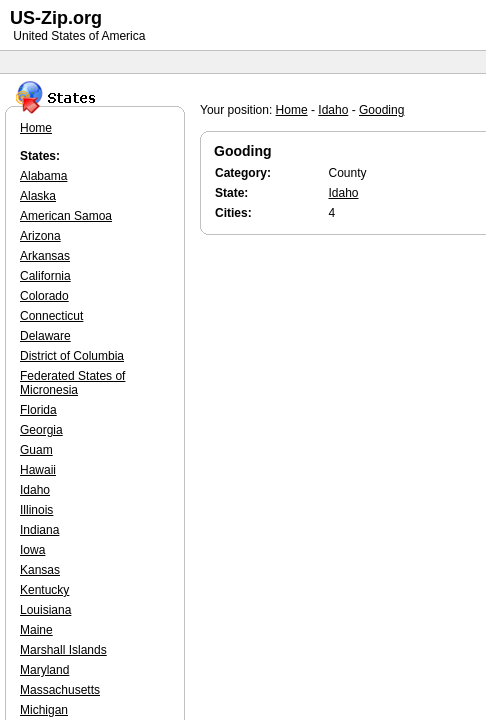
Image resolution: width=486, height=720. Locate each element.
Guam (36, 450)
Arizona (40, 236)
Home (292, 110)
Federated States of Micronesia (72, 383)
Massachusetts (60, 690)
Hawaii (38, 470)
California (45, 276)
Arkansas (45, 256)
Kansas (40, 570)
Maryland (44, 670)
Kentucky (44, 590)
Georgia (41, 430)
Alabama (43, 176)
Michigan (44, 710)
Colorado (44, 296)
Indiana (39, 530)
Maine (36, 630)
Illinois (36, 510)
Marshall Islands (63, 650)
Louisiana (45, 610)
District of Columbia (72, 356)
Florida (38, 410)
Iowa (32, 550)
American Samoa (66, 216)
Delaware (45, 336)
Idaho (333, 110)
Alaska (38, 196)
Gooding (381, 110)
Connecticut (51, 316)
